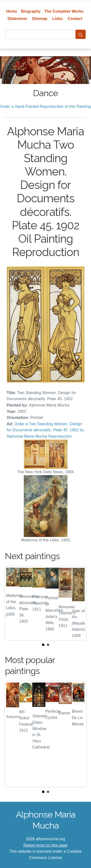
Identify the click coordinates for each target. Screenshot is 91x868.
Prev (12, 603)
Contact (75, 19)
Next (79, 603)
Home (12, 11)
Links (58, 19)
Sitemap (40, 19)
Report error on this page (46, 845)
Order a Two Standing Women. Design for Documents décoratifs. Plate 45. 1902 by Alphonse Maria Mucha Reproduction (45, 430)
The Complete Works (64, 11)
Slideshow (17, 19)
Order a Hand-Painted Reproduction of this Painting (46, 106)
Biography (31, 11)
